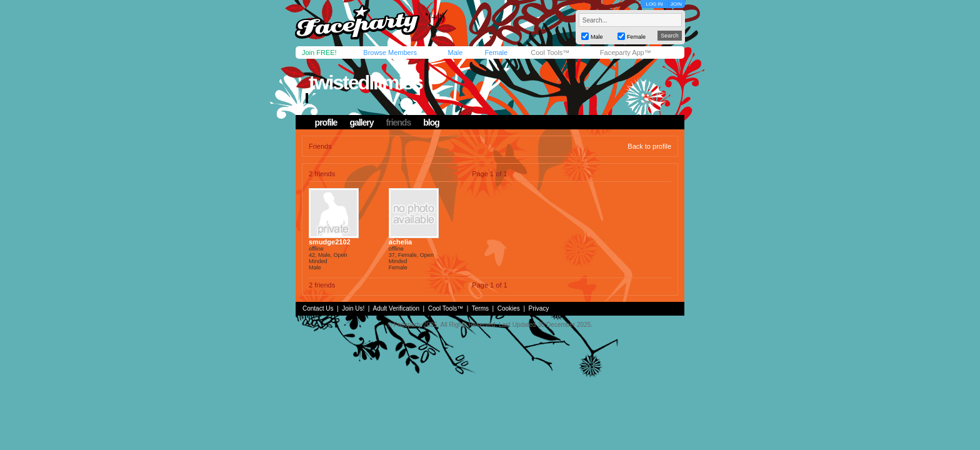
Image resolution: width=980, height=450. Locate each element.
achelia (400, 242)
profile (326, 122)
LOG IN (654, 4)
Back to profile (649, 146)
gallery (361, 122)
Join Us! (353, 308)
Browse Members (390, 52)
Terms (480, 308)
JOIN (676, 4)
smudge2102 (330, 242)
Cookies (509, 308)
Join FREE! (319, 52)
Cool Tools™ (550, 52)
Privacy (539, 308)
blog (431, 122)
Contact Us (318, 308)
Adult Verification (396, 308)
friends (399, 122)
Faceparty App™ (626, 52)
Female (496, 52)
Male (455, 52)
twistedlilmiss (366, 82)
